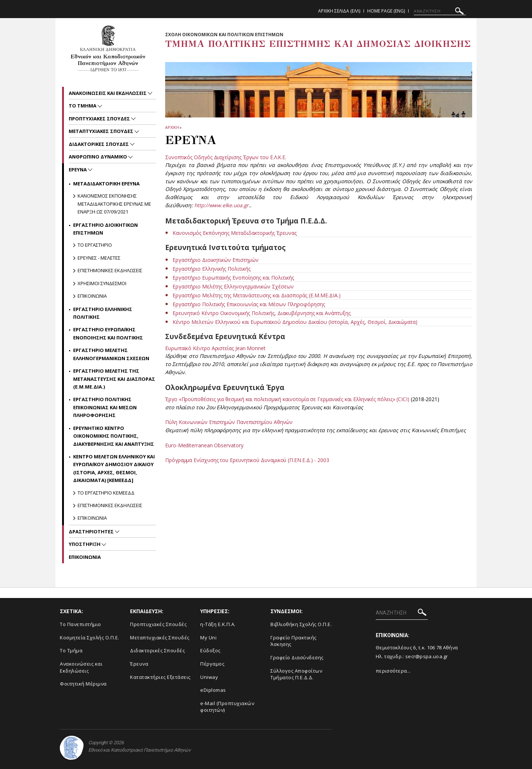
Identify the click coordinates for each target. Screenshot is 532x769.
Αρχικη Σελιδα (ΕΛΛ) (339, 11)
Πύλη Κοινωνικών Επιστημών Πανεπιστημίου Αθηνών (230, 422)
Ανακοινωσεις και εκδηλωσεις (108, 93)
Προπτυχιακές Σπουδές (158, 624)
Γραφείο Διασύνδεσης (297, 657)
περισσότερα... (393, 671)
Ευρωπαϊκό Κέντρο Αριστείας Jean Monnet (216, 348)
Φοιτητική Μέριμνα (83, 684)
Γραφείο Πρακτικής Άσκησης (294, 641)
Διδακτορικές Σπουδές (157, 650)
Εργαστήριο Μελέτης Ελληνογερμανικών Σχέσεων (233, 286)
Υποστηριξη (85, 544)
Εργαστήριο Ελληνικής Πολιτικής (212, 269)
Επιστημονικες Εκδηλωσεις (110, 270)
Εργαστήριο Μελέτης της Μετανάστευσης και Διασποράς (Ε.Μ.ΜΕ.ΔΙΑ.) (257, 295)
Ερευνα (78, 170)
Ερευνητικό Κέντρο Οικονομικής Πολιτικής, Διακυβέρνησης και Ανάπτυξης (262, 313)
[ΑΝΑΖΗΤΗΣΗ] (440, 11)
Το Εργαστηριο (95, 245)
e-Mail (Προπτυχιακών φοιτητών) (227, 707)
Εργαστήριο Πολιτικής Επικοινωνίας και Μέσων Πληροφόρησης (249, 304)
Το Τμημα (83, 106)
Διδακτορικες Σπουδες (99, 144)
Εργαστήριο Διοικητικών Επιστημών (216, 260)
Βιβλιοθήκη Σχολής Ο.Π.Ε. (301, 624)
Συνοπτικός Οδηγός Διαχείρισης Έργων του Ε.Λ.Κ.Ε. (226, 157)
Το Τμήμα (71, 650)
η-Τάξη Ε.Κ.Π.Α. (218, 624)
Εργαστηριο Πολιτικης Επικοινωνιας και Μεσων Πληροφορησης (105, 407)
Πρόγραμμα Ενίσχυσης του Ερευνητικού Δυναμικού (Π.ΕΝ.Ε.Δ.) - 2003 (248, 460)
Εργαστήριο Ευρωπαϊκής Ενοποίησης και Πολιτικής (233, 278)
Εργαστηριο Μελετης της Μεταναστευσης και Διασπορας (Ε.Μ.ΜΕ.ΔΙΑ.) (114, 379)
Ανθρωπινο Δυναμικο (98, 157)
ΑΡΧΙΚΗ (172, 127)
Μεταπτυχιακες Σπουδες (102, 131)
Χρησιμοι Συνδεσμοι (102, 283)
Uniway (209, 677)
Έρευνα (139, 664)
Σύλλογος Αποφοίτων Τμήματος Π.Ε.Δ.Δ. (296, 674)
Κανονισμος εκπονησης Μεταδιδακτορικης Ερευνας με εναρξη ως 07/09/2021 (114, 204)
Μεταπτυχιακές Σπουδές (160, 638)
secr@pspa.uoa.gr (427, 656)
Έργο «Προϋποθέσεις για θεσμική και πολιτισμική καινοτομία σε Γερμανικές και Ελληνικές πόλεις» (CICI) (289, 399)
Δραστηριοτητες (92, 532)
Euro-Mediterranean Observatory (204, 445)
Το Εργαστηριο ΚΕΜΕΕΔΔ (106, 493)
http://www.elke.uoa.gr (222, 205)
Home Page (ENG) (386, 11)
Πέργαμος (212, 664)
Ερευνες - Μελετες (99, 258)
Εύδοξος (210, 650)
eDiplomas (213, 690)
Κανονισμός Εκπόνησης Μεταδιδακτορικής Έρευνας (235, 233)
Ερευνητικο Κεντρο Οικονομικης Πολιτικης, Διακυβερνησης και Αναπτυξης (114, 436)
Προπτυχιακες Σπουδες (100, 119)
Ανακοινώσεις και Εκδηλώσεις (81, 667)
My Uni (208, 638)
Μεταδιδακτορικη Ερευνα (106, 184)
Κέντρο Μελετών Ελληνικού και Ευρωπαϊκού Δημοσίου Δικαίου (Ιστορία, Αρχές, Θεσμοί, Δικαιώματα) (295, 322)
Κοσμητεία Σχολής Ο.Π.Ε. (90, 638)
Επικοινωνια (92, 296)
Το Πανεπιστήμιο (81, 624)
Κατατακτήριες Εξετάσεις (160, 677)
